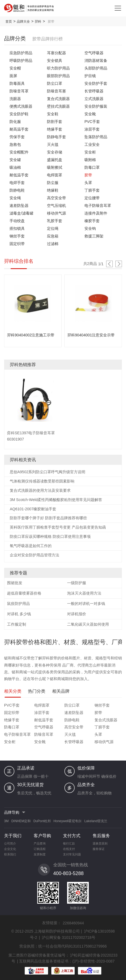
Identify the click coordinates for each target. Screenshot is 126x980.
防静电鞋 (17, 190)
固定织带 (17, 244)
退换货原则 (100, 843)
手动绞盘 (17, 221)
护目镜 (90, 76)
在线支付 (69, 849)
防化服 (15, 122)
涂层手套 (92, 129)
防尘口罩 (55, 83)
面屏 (13, 76)
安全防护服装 (96, 106)
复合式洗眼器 (58, 99)
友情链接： (52, 923)
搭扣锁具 (17, 228)
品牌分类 (15, 38)
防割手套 (55, 122)
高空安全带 (56, 198)
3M (6, 821)
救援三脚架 (94, 236)
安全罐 (15, 160)
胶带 (88, 175)
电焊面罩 (55, 175)
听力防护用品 (58, 68)
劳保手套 (17, 137)
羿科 (38, 22)
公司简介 (10, 843)
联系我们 (10, 854)
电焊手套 (17, 183)
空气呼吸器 (94, 53)
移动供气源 (56, 213)
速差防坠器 (19, 206)
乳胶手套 (55, 221)
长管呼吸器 (94, 91)
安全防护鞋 (19, 114)
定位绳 (53, 228)
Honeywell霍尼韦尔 (67, 821)
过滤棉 (53, 244)
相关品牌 (61, 691)
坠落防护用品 (96, 137)
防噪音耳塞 (56, 91)
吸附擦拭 (55, 167)
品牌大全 (23, 22)
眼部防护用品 (58, 76)
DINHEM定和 (21, 821)
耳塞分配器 (56, 53)
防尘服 (53, 183)
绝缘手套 (55, 129)
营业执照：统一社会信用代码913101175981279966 (63, 946)
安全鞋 (53, 114)
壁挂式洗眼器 (58, 106)
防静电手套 (56, 137)
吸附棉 (90, 160)
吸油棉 (15, 167)
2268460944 (73, 923)
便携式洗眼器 (21, 106)
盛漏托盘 (55, 160)
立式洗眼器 (94, 99)
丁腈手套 (92, 190)
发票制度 (40, 854)
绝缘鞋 (53, 190)
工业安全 (92, 144)
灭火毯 (53, 144)
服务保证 (99, 849)
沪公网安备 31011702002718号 (69, 937)
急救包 (15, 144)
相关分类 (13, 691)
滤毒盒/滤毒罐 (21, 213)
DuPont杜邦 (42, 821)
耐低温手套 (19, 175)
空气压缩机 (56, 206)
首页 (9, 22)
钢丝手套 (17, 236)
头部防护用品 (96, 68)
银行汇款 (69, 843)
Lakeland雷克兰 (96, 821)
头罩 (88, 183)
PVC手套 (92, 122)
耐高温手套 (19, 129)
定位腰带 (92, 198)
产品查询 (40, 843)
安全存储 (55, 152)
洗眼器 (15, 99)
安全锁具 (55, 61)
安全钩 (90, 228)
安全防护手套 (96, 83)
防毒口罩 (92, 167)
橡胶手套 (92, 221)
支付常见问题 (72, 854)
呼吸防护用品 (21, 61)
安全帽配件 (19, 152)
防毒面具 (17, 83)
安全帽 (15, 68)
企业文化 (10, 849)
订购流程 (40, 849)
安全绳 (15, 198)
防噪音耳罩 (19, 91)
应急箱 (53, 236)
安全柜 (90, 152)
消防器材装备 (96, 61)
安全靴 (90, 114)
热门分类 (37, 691)
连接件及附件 (96, 213)
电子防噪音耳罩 (98, 206)
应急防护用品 (21, 53)
